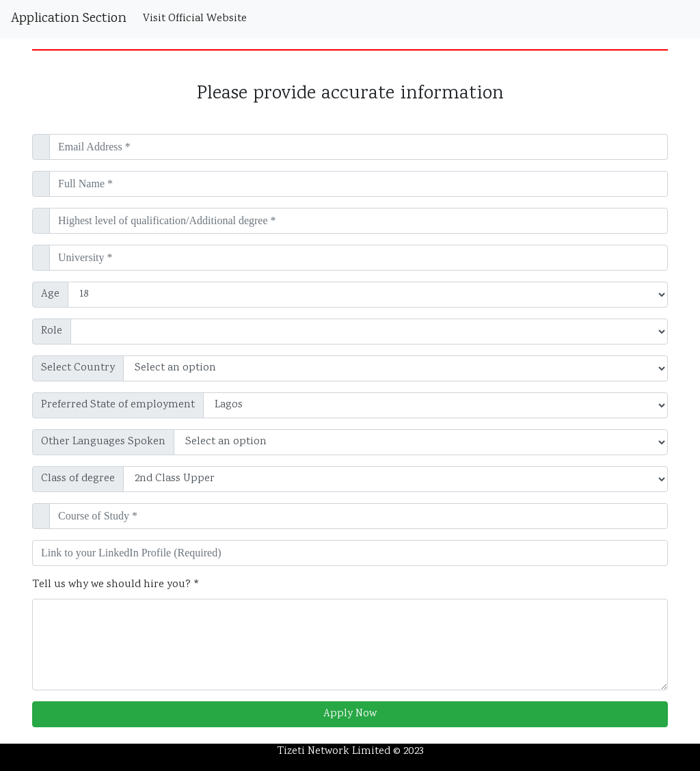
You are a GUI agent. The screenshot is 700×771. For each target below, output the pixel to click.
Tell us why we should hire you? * (116, 585)
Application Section (69, 19)
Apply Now (350, 714)
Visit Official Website (198, 18)
